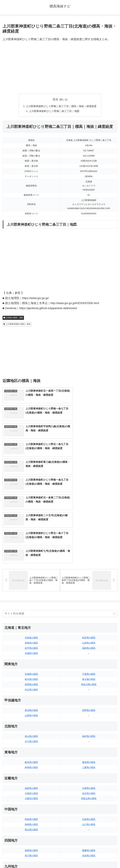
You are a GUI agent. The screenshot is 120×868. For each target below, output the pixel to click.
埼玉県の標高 (31, 619)
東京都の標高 (89, 608)
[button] (114, 543)
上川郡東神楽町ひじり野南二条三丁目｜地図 (54, 111)
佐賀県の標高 (31, 811)
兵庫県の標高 (89, 717)
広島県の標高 (89, 748)
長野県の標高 (89, 640)
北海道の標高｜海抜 (13, 318)
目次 (56, 99)
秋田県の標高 (89, 567)
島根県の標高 (31, 754)
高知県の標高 (89, 785)
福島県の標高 (89, 577)
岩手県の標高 (31, 577)
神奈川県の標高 (89, 614)
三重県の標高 (89, 697)
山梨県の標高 (31, 645)
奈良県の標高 (89, 722)
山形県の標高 (89, 572)
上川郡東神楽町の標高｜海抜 (17, 325)
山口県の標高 (89, 754)
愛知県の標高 (89, 691)
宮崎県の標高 (89, 811)
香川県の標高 (31, 785)
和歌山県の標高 (89, 728)
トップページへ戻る (31, 858)
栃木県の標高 (31, 608)
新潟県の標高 (31, 640)
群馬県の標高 (31, 614)
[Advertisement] (60, 68)
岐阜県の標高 (31, 691)
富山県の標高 (31, 665)
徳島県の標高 (31, 779)
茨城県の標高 (31, 603)
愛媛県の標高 (89, 779)
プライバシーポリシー (89, 858)
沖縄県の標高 (89, 821)
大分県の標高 (89, 805)
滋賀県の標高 (31, 717)
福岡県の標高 (31, 805)
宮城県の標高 (31, 582)
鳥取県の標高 (31, 748)
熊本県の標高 (31, 821)
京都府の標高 (31, 722)
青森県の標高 (31, 572)
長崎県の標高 (31, 816)
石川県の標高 (31, 671)
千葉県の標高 (89, 603)
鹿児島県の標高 (89, 816)
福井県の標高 (89, 665)
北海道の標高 (31, 567)
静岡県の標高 (31, 697)
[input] (60, 543)
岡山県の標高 (31, 759)
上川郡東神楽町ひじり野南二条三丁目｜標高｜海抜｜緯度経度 (61, 106)
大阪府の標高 (31, 728)
